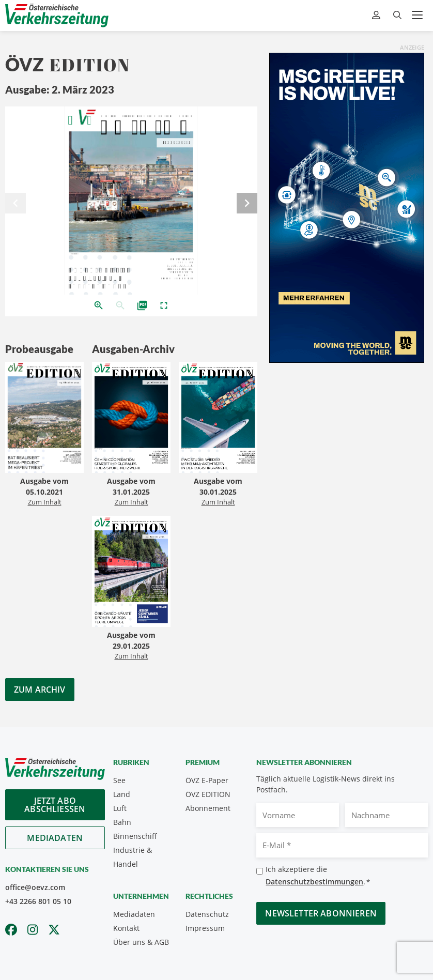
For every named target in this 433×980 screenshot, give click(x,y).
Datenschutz (207, 914)
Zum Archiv (40, 690)
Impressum (205, 928)
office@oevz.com (35, 887)
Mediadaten (55, 838)
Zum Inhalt (45, 502)
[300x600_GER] (347, 207)
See (119, 780)
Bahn (122, 822)
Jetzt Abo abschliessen (55, 805)
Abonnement (208, 808)
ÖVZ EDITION (208, 794)
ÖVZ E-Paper (207, 780)
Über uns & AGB (141, 942)
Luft (120, 808)
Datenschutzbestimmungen (314, 882)
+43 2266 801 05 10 (38, 901)
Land (122, 794)
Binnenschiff (135, 836)
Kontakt (126, 928)
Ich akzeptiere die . (318, 876)
